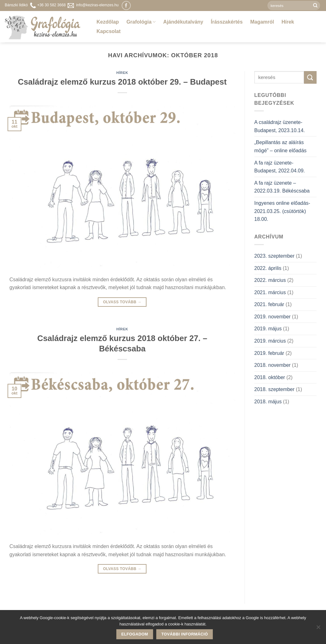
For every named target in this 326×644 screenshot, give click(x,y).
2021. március (270, 292)
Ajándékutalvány (183, 22)
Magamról (262, 22)
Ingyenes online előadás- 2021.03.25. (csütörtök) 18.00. (282, 211)
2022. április (268, 268)
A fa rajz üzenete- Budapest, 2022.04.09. (280, 167)
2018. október (270, 377)
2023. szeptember (274, 256)
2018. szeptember (274, 389)
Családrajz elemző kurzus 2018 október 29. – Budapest (122, 82)
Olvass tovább (122, 302)
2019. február (269, 353)
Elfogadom (135, 634)
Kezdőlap (108, 22)
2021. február (269, 304)
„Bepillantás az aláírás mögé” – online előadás (280, 146)
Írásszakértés (227, 22)
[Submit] (315, 6)
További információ (185, 634)
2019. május (268, 329)
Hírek (288, 22)
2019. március (270, 341)
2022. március (270, 280)
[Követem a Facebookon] (126, 6)
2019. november (273, 317)
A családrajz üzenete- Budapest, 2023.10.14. (280, 126)
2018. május (268, 402)
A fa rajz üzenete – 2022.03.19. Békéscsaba (282, 187)
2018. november (273, 365)
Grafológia (141, 22)
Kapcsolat (108, 31)
